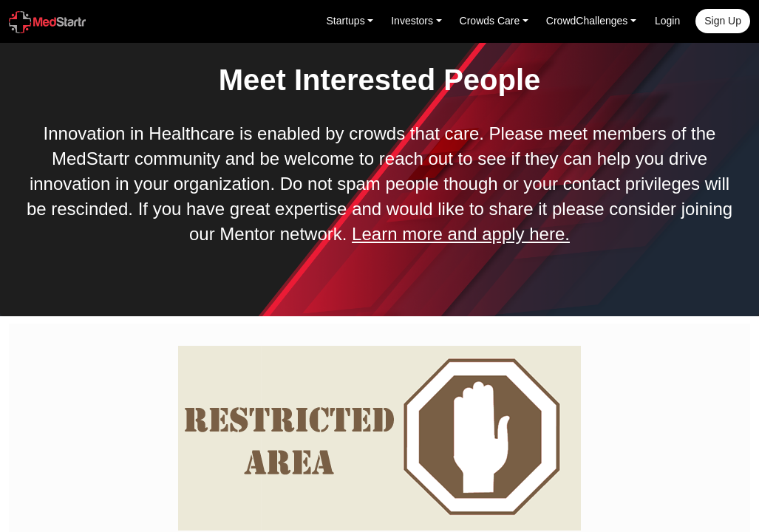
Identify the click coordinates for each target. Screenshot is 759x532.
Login (667, 21)
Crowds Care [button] (490, 21)
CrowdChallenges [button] (587, 21)
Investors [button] (412, 21)
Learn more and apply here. (461, 234)
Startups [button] (346, 21)
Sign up (723, 21)
